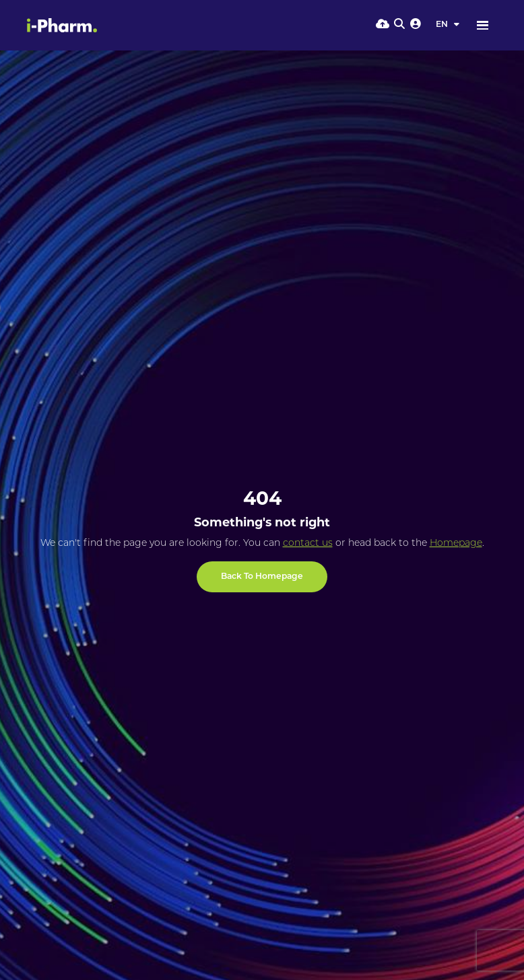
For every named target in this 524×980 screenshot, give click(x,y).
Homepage (456, 544)
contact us (308, 544)
